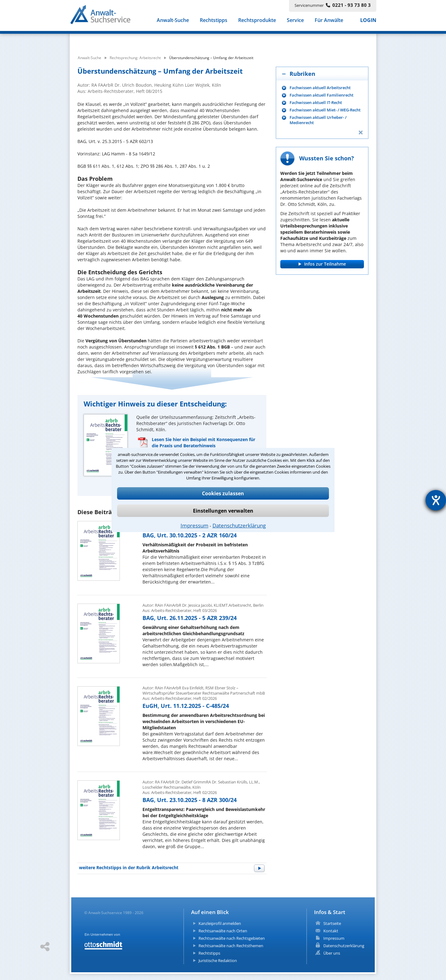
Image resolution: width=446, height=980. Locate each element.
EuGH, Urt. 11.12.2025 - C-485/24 (186, 706)
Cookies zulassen (223, 493)
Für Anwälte (329, 21)
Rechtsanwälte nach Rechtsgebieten (232, 938)
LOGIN (368, 21)
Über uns (332, 953)
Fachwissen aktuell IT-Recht (316, 103)
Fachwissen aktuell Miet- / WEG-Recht (325, 110)
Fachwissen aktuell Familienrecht (321, 95)
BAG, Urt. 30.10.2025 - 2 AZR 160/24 (190, 535)
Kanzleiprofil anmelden (220, 923)
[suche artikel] (188, 40)
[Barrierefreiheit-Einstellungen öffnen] (436, 500)
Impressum (195, 525)
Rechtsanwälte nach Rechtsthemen (231, 946)
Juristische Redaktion (218, 960)
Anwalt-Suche (173, 21)
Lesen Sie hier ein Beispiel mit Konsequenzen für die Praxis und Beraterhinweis (203, 442)
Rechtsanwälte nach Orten (223, 931)
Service (295, 21)
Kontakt (331, 931)
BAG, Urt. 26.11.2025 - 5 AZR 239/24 (190, 618)
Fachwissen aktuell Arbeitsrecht (320, 88)
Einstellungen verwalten (223, 511)
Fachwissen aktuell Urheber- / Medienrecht (318, 120)
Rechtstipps (214, 21)
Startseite (332, 923)
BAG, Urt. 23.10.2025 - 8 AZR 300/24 (190, 800)
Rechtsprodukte (257, 21)
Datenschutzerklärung (239, 525)
